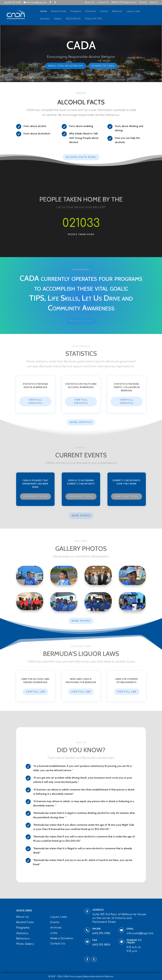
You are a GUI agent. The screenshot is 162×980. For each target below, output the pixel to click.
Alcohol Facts (59, 11)
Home (43, 11)
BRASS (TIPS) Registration (124, 2)
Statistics (91, 11)
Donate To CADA (102, 66)
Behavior (117, 11)
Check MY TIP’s (93, 19)
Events (104, 11)
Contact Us (103, 2)
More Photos (81, 621)
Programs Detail (81, 321)
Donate (143, 2)
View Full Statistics (35, 401)
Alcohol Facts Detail (81, 157)
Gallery (58, 19)
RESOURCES (73, 19)
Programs (76, 11)
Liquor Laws (133, 11)
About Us (89, 2)
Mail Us (154, 2)
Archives (45, 19)
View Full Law (35, 692)
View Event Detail (35, 496)
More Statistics (81, 422)
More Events (81, 516)
